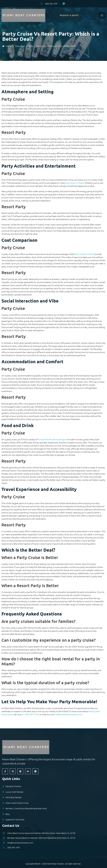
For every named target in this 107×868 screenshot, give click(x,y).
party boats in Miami (75, 183)
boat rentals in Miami (84, 254)
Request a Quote (69, 15)
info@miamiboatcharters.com (68, 714)
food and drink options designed (53, 439)
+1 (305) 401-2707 (30, 714)
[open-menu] (102, 15)
